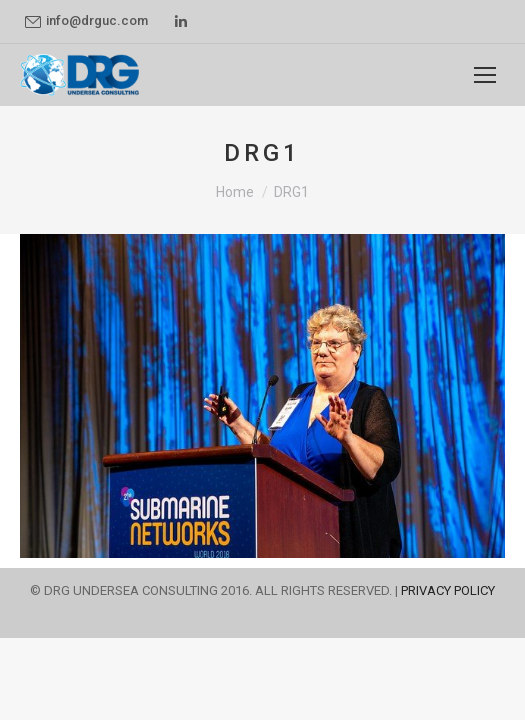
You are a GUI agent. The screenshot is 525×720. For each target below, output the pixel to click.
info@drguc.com (86, 21)
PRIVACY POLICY (448, 590)
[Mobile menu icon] (485, 75)
